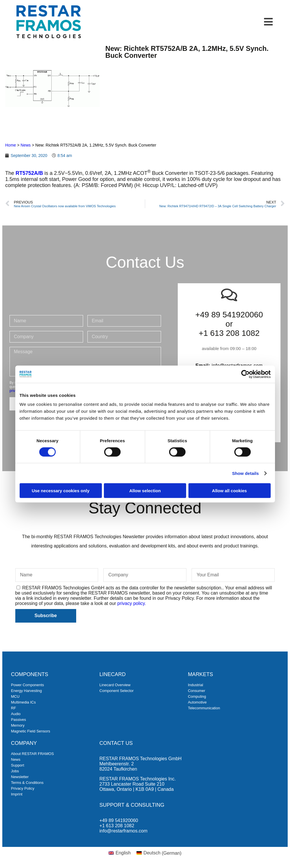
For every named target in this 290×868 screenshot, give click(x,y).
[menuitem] (120, 853)
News (26, 145)
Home (11, 145)
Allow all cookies (230, 491)
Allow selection (145, 491)
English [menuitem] (123, 853)
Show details (245, 473)
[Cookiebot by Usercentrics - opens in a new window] (245, 374)
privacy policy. (132, 603)
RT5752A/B (29, 173)
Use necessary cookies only (61, 491)
